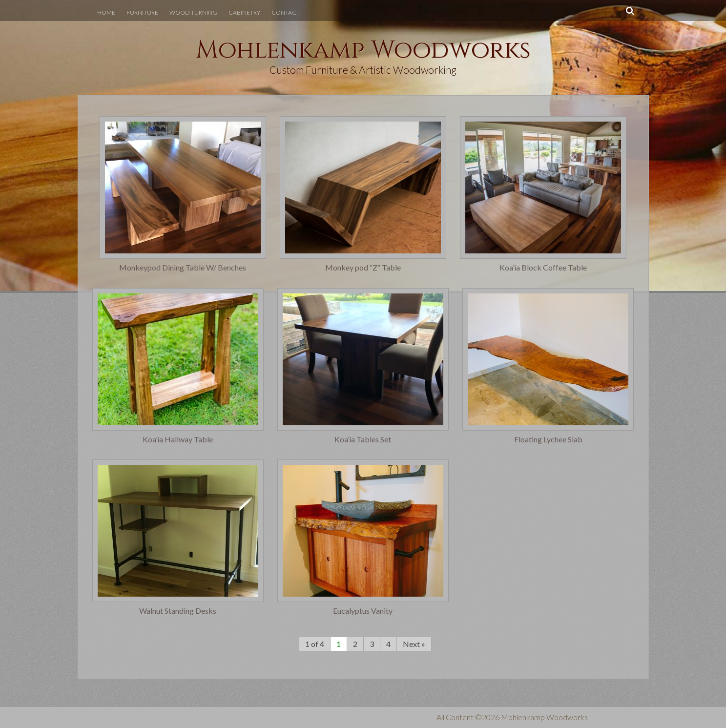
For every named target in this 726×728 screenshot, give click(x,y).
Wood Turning (193, 12)
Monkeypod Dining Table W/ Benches (183, 268)
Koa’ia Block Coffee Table (543, 268)
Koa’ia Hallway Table (178, 439)
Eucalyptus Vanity (363, 611)
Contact (286, 12)
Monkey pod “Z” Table (363, 268)
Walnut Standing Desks (178, 611)
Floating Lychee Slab (548, 439)
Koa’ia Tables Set (363, 439)
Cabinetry (244, 12)
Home (106, 12)
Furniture (142, 12)
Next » (414, 644)
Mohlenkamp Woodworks (363, 50)
